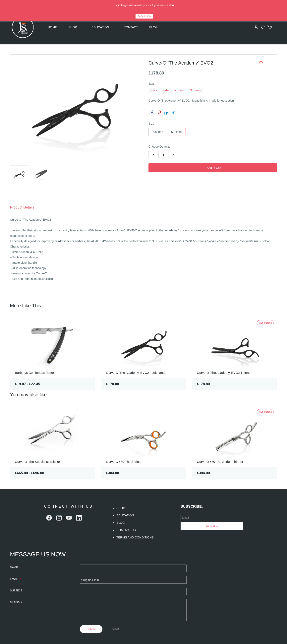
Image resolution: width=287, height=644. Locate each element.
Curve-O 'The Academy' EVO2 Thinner (224, 373)
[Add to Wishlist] (261, 63)
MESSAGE (17, 602)
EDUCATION (125, 515)
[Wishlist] (266, 27)
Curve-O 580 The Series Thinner (220, 462)
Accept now (144, 16)
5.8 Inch (176, 132)
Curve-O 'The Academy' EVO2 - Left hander (137, 373)
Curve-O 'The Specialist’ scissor (37, 462)
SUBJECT (16, 591)
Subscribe (212, 526)
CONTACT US (126, 530)
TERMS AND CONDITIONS (135, 538)
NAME (15, 568)
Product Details (22, 207)
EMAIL (15, 579)
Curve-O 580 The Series (123, 462)
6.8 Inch (158, 132)
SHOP (121, 508)
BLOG (121, 523)
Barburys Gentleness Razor (34, 373)
